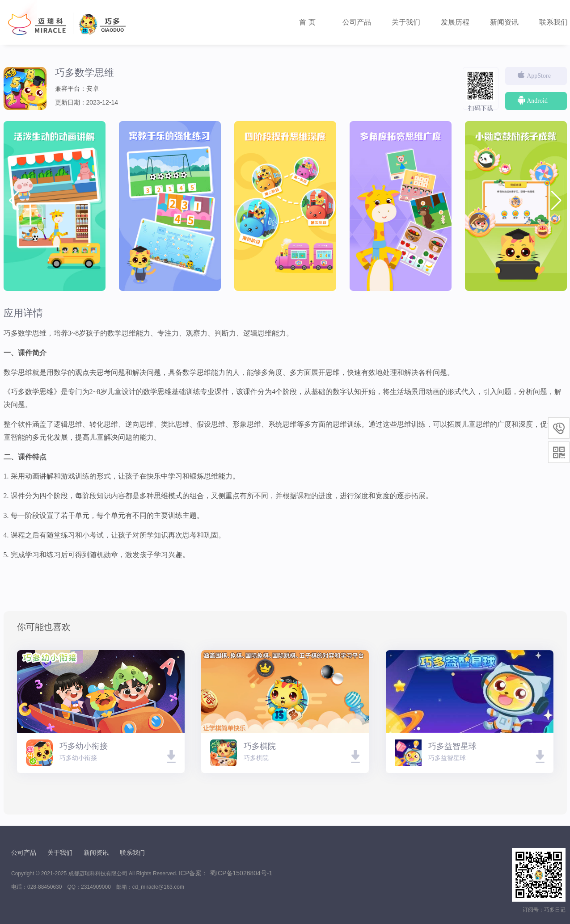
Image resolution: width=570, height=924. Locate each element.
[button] (556, 201)
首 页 (307, 22)
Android (532, 100)
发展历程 (455, 22)
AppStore (534, 75)
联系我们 (132, 853)
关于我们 (406, 22)
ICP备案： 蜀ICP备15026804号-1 (226, 873)
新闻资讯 (504, 22)
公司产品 (357, 22)
